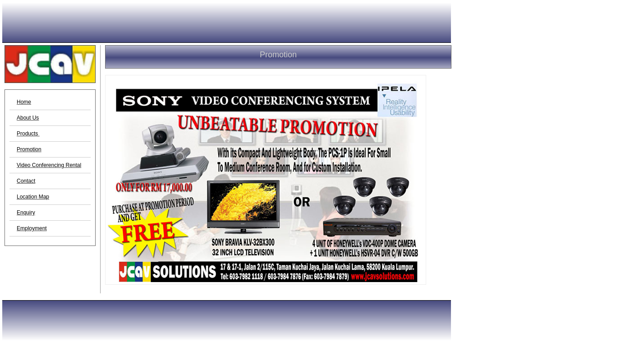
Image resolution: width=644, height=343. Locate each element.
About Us (28, 118)
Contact (26, 181)
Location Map (33, 197)
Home (24, 102)
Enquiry (26, 213)
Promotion (29, 149)
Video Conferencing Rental (49, 165)
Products (28, 134)
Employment (32, 228)
